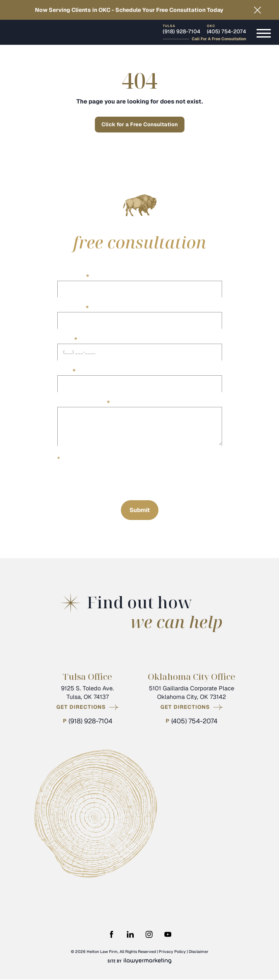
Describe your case (84, 403)
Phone (67, 339)
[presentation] (107, 480)
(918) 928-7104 (181, 32)
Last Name (73, 308)
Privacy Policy (172, 952)
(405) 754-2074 (226, 32)
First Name (73, 276)
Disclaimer (199, 952)
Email (67, 371)
